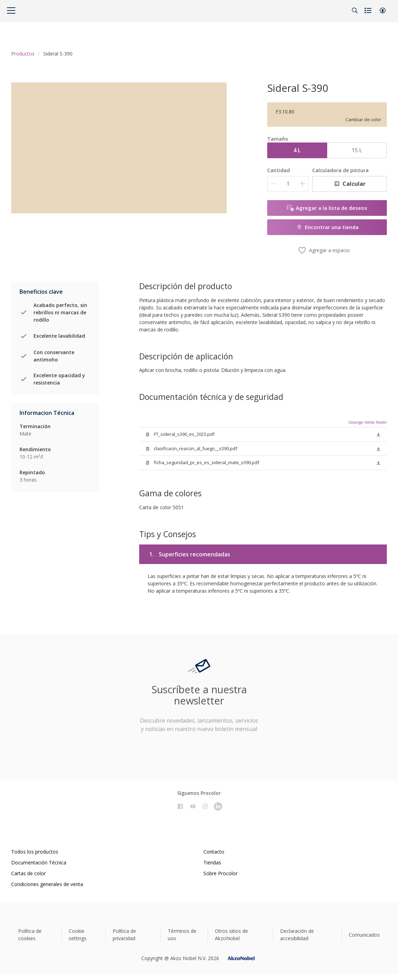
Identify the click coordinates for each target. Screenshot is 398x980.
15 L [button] (357, 150)
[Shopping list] (369, 10)
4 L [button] (297, 150)
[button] (383, 10)
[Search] (355, 10)
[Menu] (11, 10)
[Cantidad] (288, 184)
